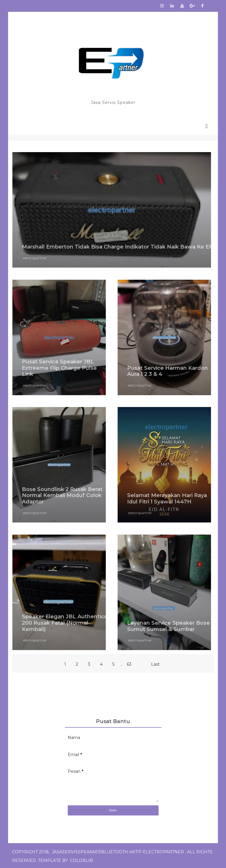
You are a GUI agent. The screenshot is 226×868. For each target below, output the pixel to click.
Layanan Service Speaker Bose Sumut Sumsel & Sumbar (168, 624)
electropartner (35, 257)
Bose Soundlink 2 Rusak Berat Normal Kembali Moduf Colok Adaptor (63, 494)
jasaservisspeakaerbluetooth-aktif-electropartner (118, 851)
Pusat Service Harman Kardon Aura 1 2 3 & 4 (167, 370)
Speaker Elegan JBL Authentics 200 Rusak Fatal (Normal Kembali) (65, 621)
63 (129, 663)
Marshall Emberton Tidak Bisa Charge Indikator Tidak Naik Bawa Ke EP (114, 243)
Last (155, 663)
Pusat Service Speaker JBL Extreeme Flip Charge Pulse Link (60, 367)
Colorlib (82, 859)
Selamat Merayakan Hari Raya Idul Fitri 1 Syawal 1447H (167, 497)
